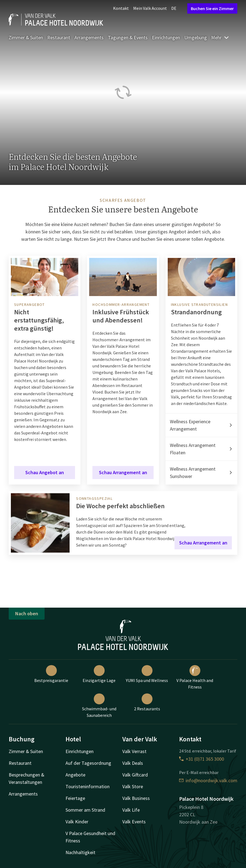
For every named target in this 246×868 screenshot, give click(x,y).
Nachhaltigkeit (80, 852)
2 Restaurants (147, 702)
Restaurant (59, 37)
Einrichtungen (166, 37)
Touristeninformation (88, 786)
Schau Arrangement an (123, 472)
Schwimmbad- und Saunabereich (99, 706)
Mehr (220, 37)
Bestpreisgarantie (51, 674)
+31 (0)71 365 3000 (202, 759)
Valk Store (133, 786)
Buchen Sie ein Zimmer (212, 8)
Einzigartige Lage (99, 674)
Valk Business (136, 798)
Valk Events (134, 822)
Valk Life (131, 810)
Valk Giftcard (135, 775)
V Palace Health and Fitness (195, 677)
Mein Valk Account (150, 8)
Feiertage (75, 798)
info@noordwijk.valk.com (208, 780)
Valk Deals (133, 763)
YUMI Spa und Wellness (147, 674)
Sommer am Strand (85, 810)
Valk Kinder (77, 822)
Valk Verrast (134, 751)
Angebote (75, 775)
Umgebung (196, 37)
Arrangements (89, 37)
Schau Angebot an (45, 472)
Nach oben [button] (27, 613)
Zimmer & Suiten (26, 37)
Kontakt (121, 8)
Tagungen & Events (128, 37)
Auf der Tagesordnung (88, 763)
